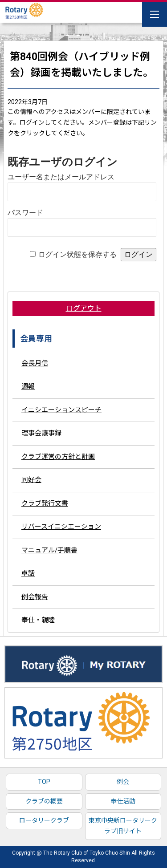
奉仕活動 (123, 801)
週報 (28, 386)
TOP (44, 782)
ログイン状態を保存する (77, 254)
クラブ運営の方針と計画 (58, 457)
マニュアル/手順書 (49, 550)
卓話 (28, 573)
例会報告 (35, 597)
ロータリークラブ (44, 820)
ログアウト (84, 308)
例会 (123, 782)
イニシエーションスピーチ (61, 410)
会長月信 (35, 363)
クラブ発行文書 (45, 503)
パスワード (25, 213)
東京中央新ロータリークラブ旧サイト (123, 826)
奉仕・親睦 (38, 620)
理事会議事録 (41, 433)
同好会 (31, 480)
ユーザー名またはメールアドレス (61, 177)
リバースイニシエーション (61, 527)
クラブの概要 (44, 801)
